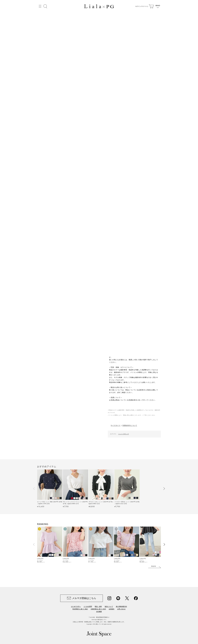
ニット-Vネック (124, 434)
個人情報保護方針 (121, 606)
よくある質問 (88, 606)
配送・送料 (98, 606)
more (154, 566)
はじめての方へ (76, 606)
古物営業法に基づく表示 (98, 609)
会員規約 (112, 609)
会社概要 (99, 612)
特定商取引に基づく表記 (80, 609)
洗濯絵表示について (130, 425)
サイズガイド (115, 425)
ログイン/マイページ (141, 6)
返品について (109, 606)
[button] (34, 489)
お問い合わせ (121, 609)
